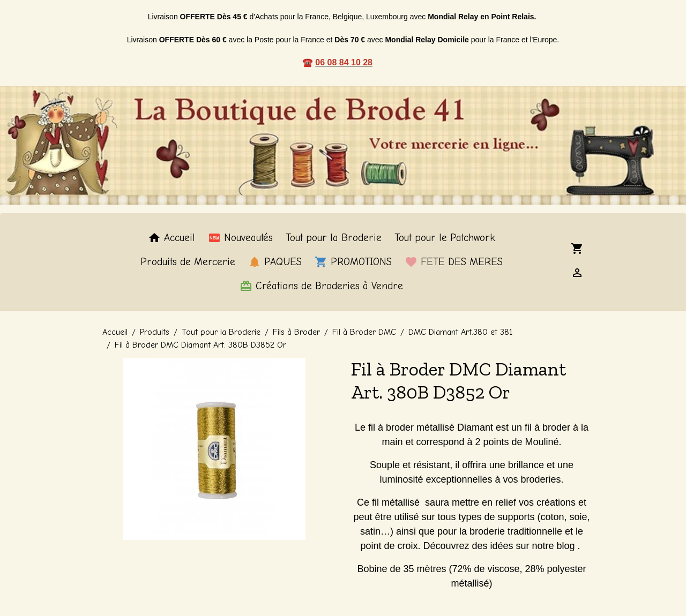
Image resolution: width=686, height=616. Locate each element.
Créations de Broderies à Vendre (321, 286)
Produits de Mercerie (188, 262)
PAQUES (275, 262)
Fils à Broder (296, 332)
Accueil (171, 238)
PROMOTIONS (353, 262)
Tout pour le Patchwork (445, 238)
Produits (155, 332)
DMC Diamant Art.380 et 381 (460, 332)
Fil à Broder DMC (364, 332)
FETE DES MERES (454, 262)
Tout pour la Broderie (334, 238)
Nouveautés (240, 238)
